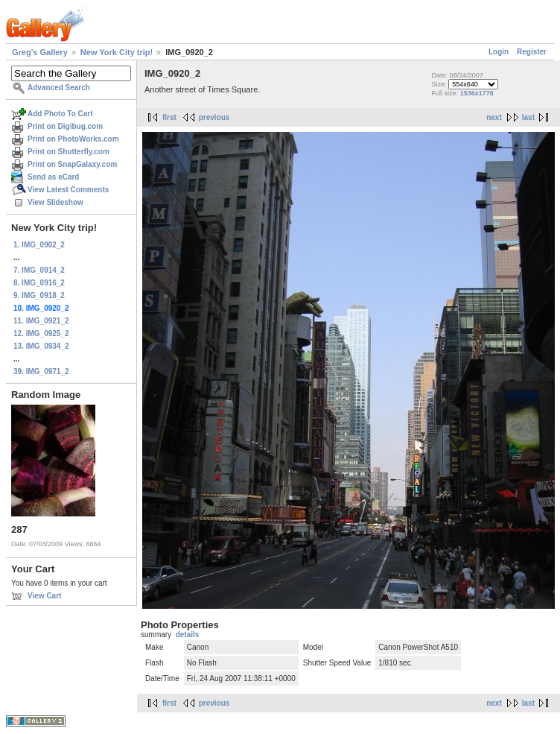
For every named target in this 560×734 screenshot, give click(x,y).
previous (214, 117)
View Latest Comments (68, 190)
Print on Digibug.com (65, 126)
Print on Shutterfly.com (69, 152)
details (188, 635)
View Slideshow (55, 202)
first (169, 117)
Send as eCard (53, 177)
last (528, 117)
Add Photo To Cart (60, 114)
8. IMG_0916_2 (39, 283)
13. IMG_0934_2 (41, 346)
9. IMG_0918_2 (39, 295)
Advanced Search (59, 88)
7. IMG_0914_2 (39, 270)
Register (532, 52)
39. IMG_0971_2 (41, 371)
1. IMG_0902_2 (39, 245)
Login (499, 52)
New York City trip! (117, 52)
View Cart (44, 596)
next (494, 117)
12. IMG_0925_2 (41, 333)
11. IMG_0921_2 (41, 321)
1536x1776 (477, 93)
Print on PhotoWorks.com (73, 139)
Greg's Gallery (40, 52)
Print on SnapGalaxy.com (72, 164)
